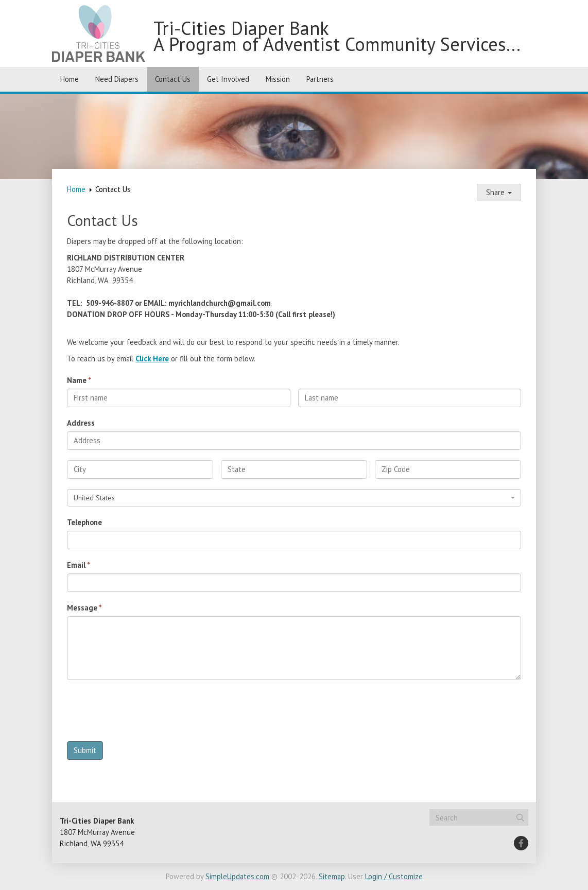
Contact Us (173, 79)
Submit (85, 750)
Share (499, 192)
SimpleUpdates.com (237, 876)
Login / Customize (394, 876)
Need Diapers (117, 79)
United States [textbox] (94, 498)
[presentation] (145, 713)
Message (82, 608)
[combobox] (294, 498)
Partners (320, 79)
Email (76, 565)
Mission (278, 79)
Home (70, 79)
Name (77, 380)
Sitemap (332, 876)
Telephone (84, 522)
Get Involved (228, 79)
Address (81, 423)
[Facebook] (521, 843)
